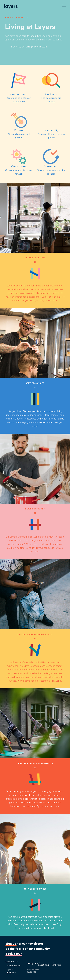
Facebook (43, 965)
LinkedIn (57, 965)
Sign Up (11, 944)
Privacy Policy (13, 966)
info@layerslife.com (33, 970)
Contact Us (12, 962)
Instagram (32, 963)
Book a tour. (14, 954)
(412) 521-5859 (31, 972)
